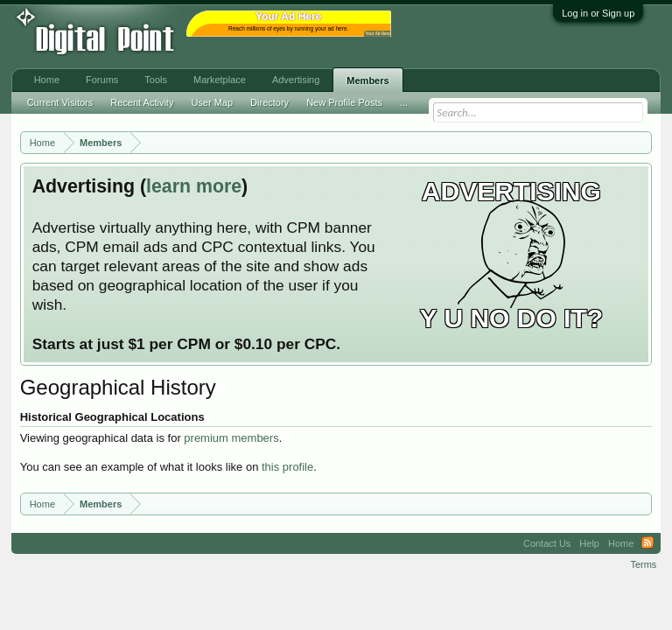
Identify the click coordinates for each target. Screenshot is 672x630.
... (404, 102)
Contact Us (547, 543)
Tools (156, 80)
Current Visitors (60, 102)
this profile (287, 467)
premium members (231, 438)
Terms (643, 564)
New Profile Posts (344, 102)
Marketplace (220, 80)
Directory (269, 102)
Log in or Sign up (598, 13)
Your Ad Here (378, 34)
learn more (194, 186)
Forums (102, 80)
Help (589, 543)
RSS (647, 543)
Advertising (296, 80)
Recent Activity (142, 102)
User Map (212, 102)
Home (47, 80)
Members (367, 80)
